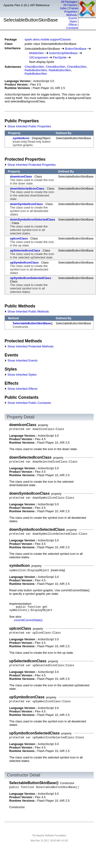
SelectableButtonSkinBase (32, 323)
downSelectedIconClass (27, 189)
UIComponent (39, 57)
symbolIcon (21, 138)
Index (63, 8)
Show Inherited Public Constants (28, 403)
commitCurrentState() (28, 620)
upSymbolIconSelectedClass (30, 278)
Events (73, 18)
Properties (71, 12)
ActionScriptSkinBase (63, 53)
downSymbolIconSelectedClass (33, 219)
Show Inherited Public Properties (28, 126)
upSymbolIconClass (24, 262)
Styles (73, 21)
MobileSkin (37, 53)
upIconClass (19, 238)
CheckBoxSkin (34, 67)
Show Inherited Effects (21, 389)
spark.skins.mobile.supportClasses (48, 39)
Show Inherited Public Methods (27, 311)
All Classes (70, 5)
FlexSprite (60, 57)
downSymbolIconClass (26, 204)
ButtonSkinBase (76, 49)
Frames (74, 8)
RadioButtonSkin (36, 70)
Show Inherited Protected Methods (29, 346)
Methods (72, 15)
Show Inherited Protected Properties (30, 165)
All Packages (69, 2)
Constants (72, 28)
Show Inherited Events (21, 360)
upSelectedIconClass (25, 250)
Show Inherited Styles (21, 375)
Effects (73, 25)
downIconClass (21, 176)
